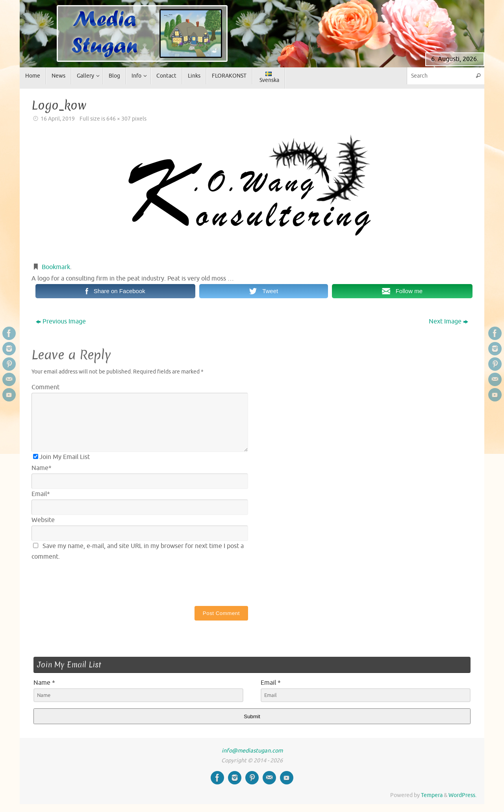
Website (43, 520)
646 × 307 (119, 119)
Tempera (432, 795)
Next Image (448, 321)
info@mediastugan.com (252, 751)
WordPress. (462, 795)
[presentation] (91, 582)
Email (41, 494)
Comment (45, 387)
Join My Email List (61, 457)
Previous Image (61, 321)
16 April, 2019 (58, 119)
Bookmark (56, 267)
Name (42, 468)
